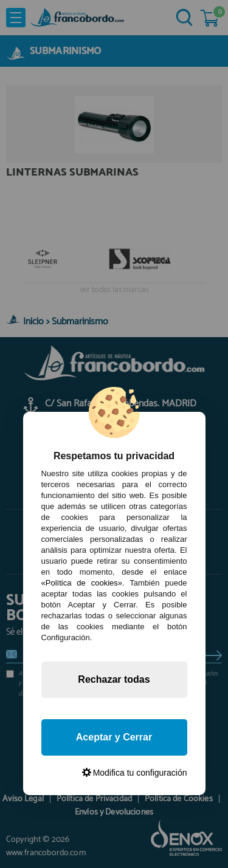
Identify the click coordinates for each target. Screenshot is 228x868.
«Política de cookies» (82, 583)
